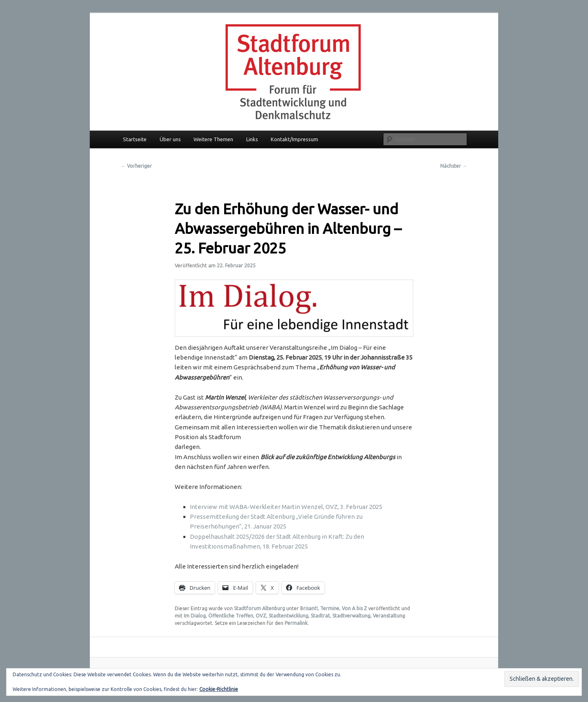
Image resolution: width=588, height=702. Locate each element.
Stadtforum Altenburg (259, 608)
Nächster (454, 166)
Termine (330, 608)
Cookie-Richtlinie (219, 689)
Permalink (296, 623)
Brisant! (309, 608)
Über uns (170, 139)
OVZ (261, 616)
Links (252, 139)
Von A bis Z (354, 608)
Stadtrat (320, 616)
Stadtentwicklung (288, 616)
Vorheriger (136, 166)
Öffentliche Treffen (231, 616)
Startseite (135, 139)
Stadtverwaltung (351, 616)
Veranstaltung (389, 616)
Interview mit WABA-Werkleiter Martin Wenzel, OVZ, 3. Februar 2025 (286, 507)
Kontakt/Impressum (294, 139)
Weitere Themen (213, 139)
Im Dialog (195, 616)
